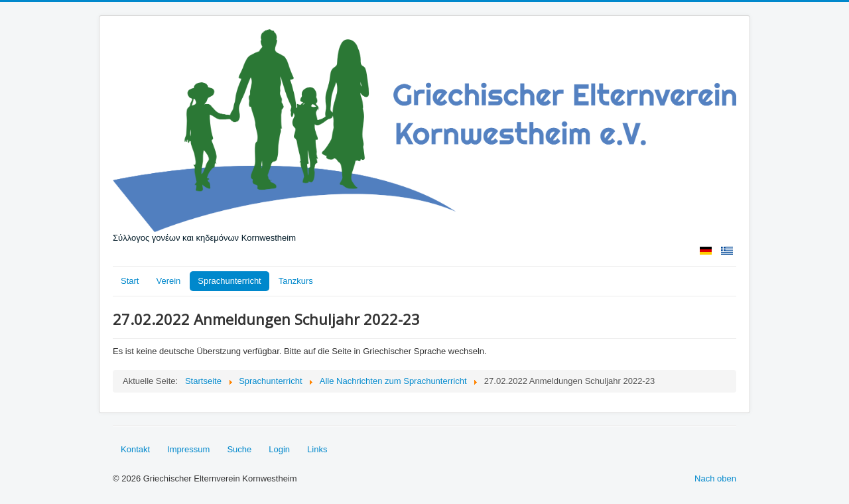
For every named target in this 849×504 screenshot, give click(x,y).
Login (279, 449)
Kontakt (135, 449)
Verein (168, 281)
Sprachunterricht (229, 281)
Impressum (188, 449)
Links (317, 449)
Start (130, 281)
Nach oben (715, 478)
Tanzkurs (296, 281)
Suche (239, 449)
